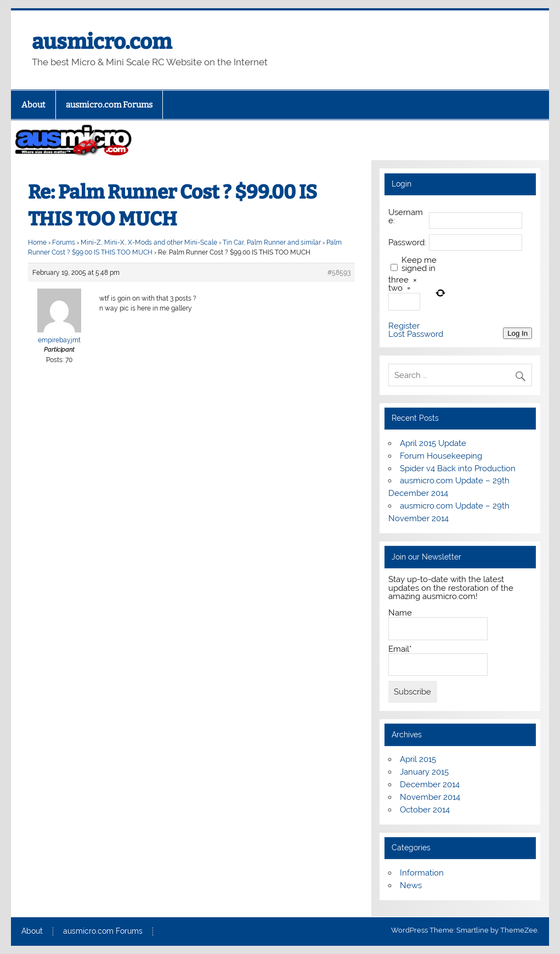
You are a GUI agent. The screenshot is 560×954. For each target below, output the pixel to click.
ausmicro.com (102, 42)
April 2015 (418, 759)
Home (37, 242)
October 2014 (425, 810)
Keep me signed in (419, 264)
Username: (406, 217)
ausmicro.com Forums (109, 105)
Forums (64, 242)
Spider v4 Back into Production (458, 468)
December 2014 (430, 784)
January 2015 (424, 772)
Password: (407, 243)
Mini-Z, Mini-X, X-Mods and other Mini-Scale (149, 242)
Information (422, 873)
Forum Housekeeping (441, 456)
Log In (517, 333)
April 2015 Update (433, 443)
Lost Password (416, 334)
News (411, 885)
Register (404, 326)
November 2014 (430, 797)
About (33, 105)
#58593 (339, 273)
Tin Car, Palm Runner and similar (272, 242)
